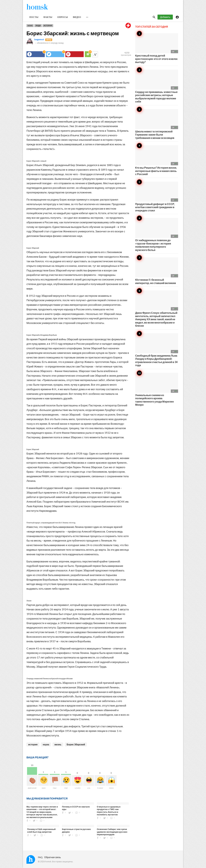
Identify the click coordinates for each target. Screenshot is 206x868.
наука (46, 744)
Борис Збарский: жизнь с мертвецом (73, 33)
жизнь (58, 744)
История (48, 26)
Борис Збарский (76, 744)
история (33, 744)
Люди (38, 26)
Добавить (165, 17)
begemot (39, 39)
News (30, 26)
